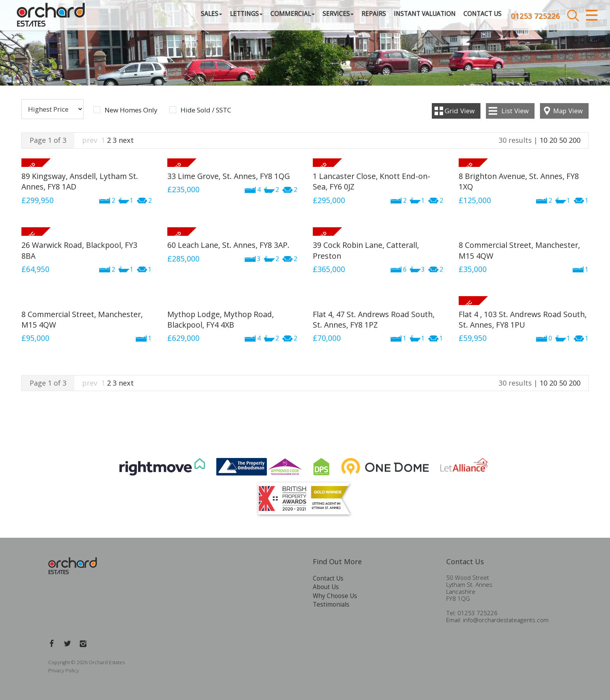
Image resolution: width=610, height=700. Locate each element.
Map (568, 111)
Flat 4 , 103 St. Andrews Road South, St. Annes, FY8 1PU (523, 319)
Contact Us (468, 17)
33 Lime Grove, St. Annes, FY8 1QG (229, 176)
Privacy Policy (64, 671)
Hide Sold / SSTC (206, 110)
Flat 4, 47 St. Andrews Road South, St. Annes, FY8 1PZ (374, 319)
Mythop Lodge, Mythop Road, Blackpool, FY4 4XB (221, 319)
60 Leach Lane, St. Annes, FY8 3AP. (228, 245)
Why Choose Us (335, 596)
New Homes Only (131, 110)
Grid (460, 111)
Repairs (359, 17)
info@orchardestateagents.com (506, 620)
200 (575, 140)
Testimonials (331, 604)
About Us (326, 587)
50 (563, 140)
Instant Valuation (410, 17)
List (515, 111)
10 (543, 140)
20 (553, 140)
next (126, 140)
